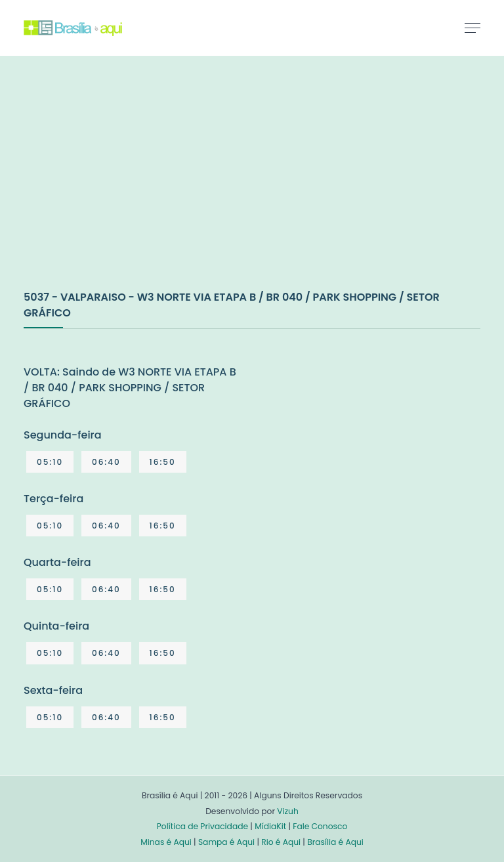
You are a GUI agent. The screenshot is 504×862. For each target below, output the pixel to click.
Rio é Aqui (281, 842)
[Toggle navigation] (472, 28)
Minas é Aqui (166, 842)
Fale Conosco (320, 826)
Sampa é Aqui (226, 842)
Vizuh (288, 811)
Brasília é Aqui (335, 842)
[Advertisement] (122, 186)
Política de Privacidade (202, 826)
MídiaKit (270, 826)
